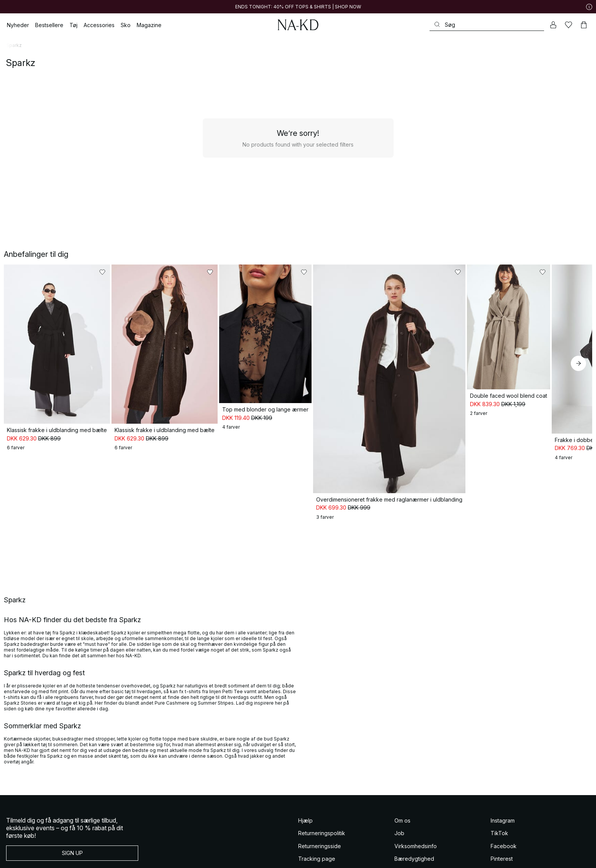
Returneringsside (320, 836)
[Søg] (487, 25)
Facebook (504, 836)
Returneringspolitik (322, 824)
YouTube (502, 862)
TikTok (499, 824)
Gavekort (310, 862)
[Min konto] (553, 25)
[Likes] (569, 25)
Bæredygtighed (414, 849)
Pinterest (502, 849)
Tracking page (317, 849)
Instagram (503, 811)
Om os (402, 811)
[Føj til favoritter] (142, 272)
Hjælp (305, 811)
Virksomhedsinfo (416, 836)
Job (399, 824)
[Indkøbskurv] (584, 25)
